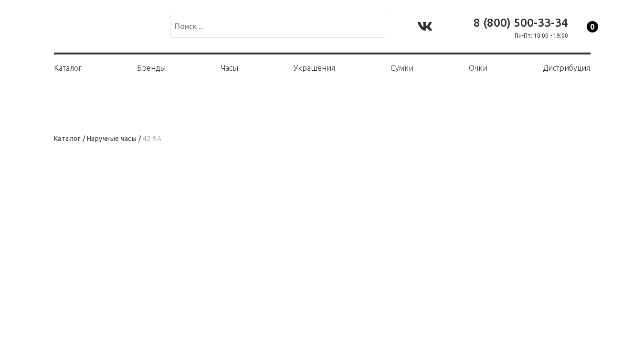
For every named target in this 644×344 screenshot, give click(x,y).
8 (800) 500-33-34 (521, 23)
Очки (478, 68)
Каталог (68, 68)
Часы (230, 68)
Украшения (314, 68)
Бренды (151, 68)
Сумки (402, 68)
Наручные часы (112, 139)
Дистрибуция (566, 68)
